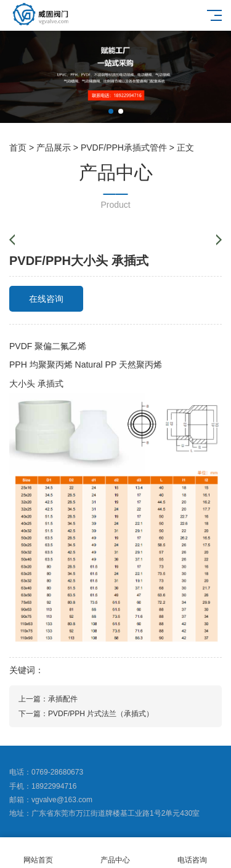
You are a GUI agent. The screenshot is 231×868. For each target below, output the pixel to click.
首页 (18, 148)
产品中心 (115, 853)
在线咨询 (46, 299)
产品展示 (54, 148)
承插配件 (63, 699)
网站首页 (38, 853)
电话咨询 (192, 853)
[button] (111, 111)
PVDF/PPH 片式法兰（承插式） (101, 714)
